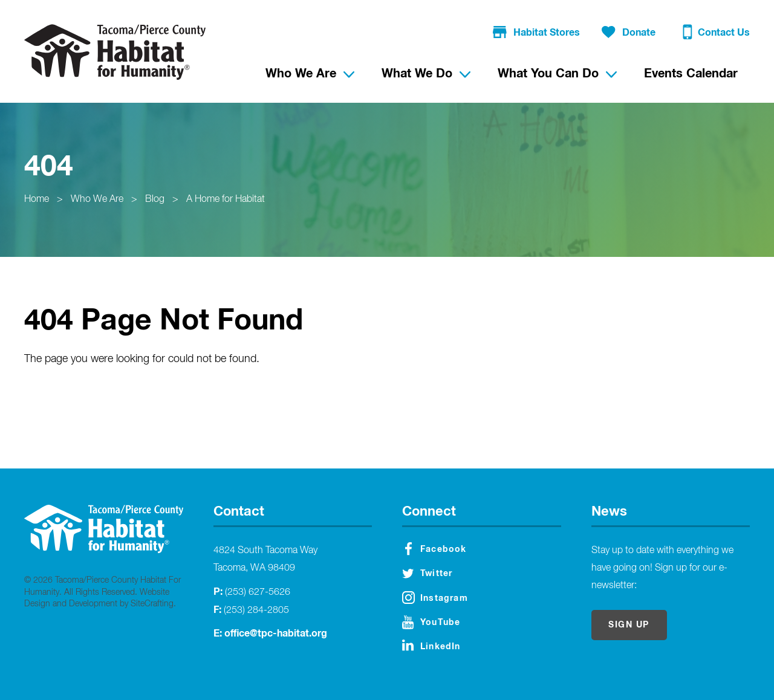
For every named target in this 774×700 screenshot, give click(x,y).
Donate (629, 33)
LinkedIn (431, 645)
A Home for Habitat (226, 199)
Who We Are (97, 199)
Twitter (427, 574)
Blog (155, 199)
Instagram (435, 598)
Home (37, 199)
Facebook (436, 549)
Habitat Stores (536, 33)
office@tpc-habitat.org (276, 634)
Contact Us (716, 34)
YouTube (431, 622)
